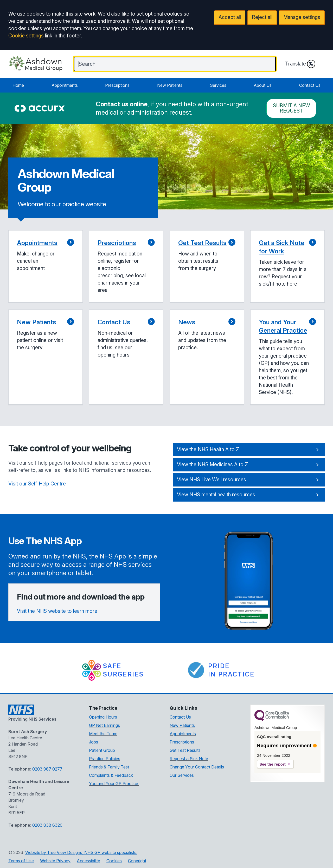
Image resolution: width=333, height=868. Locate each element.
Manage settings (302, 17)
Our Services (182, 775)
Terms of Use (21, 861)
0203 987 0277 (47, 769)
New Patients (170, 85)
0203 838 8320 (47, 825)
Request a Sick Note (189, 759)
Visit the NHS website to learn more (57, 611)
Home (18, 85)
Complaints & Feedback (111, 775)
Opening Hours (103, 717)
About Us (263, 85)
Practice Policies (105, 759)
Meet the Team (103, 734)
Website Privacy (55, 861)
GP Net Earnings (104, 725)
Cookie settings (26, 36)
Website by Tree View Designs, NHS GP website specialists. (81, 852)
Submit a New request (292, 108)
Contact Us (310, 85)
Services (218, 85)
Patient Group (102, 750)
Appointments (65, 85)
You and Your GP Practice (114, 784)
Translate (300, 64)
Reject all (262, 17)
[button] (46, 267)
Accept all (230, 17)
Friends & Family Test (109, 767)
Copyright (137, 861)
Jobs (94, 742)
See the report (273, 764)
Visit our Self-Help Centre (37, 484)
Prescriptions (117, 85)
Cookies (114, 861)
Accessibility (88, 861)
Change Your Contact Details (197, 767)
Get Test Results (185, 750)
